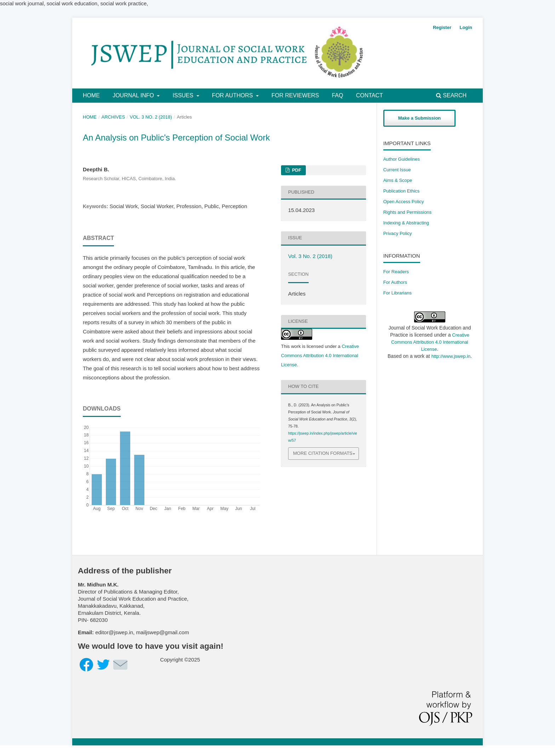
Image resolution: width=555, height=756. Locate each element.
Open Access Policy (404, 202)
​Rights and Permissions (408, 212)
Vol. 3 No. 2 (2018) (151, 117)
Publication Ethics (402, 191)
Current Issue (397, 170)
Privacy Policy (398, 233)
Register (442, 27)
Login (466, 27)
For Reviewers (295, 95)
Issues (184, 95)
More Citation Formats (323, 453)
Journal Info (134, 95)
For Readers (396, 272)
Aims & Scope (398, 180)
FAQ (337, 95)
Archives (113, 117)
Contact (370, 95)
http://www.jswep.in (451, 356)
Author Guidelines (402, 159)
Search (451, 95)
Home (91, 95)
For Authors (233, 95)
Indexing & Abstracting (406, 223)
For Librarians (397, 293)
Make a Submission (420, 118)
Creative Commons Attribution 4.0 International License (320, 356)
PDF (296, 170)
